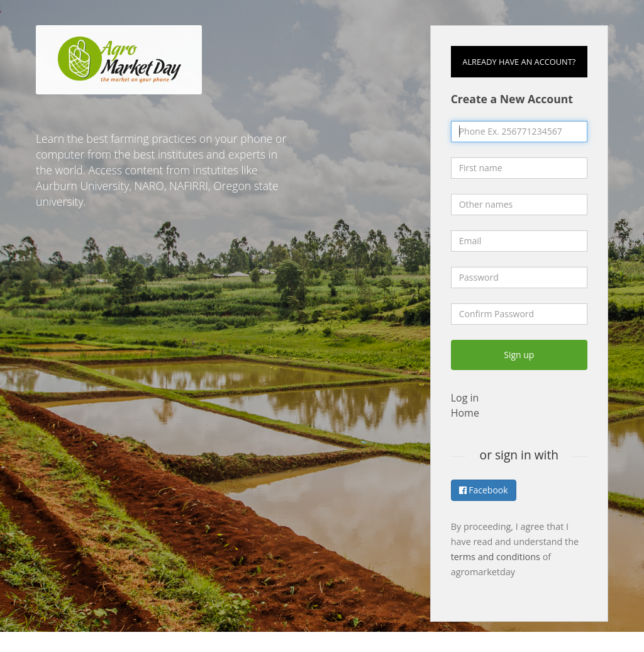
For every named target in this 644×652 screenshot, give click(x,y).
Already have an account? (519, 62)
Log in (465, 398)
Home (465, 413)
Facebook (484, 490)
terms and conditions (496, 557)
